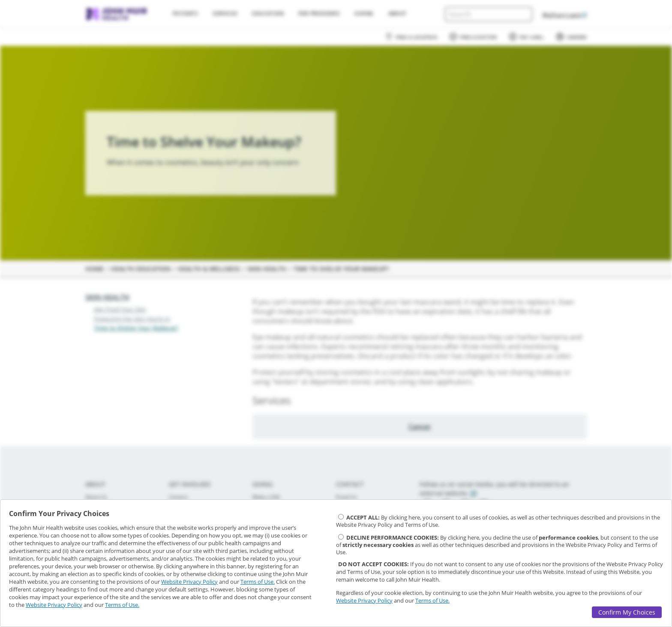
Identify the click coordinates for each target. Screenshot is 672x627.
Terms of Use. (258, 582)
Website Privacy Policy (189, 582)
